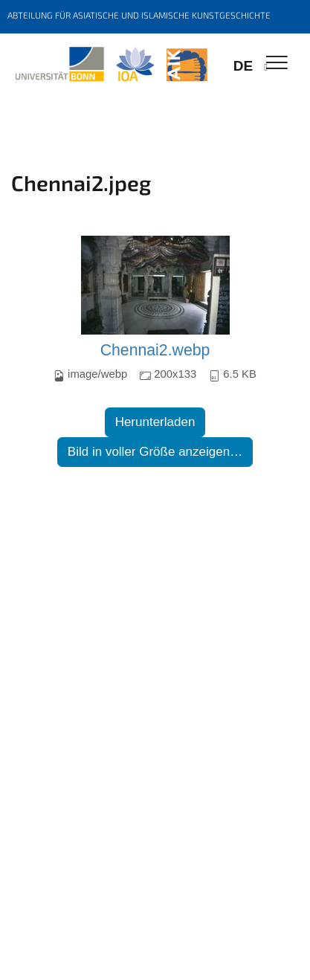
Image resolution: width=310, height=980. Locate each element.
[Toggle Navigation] (277, 64)
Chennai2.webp (155, 350)
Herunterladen (155, 422)
